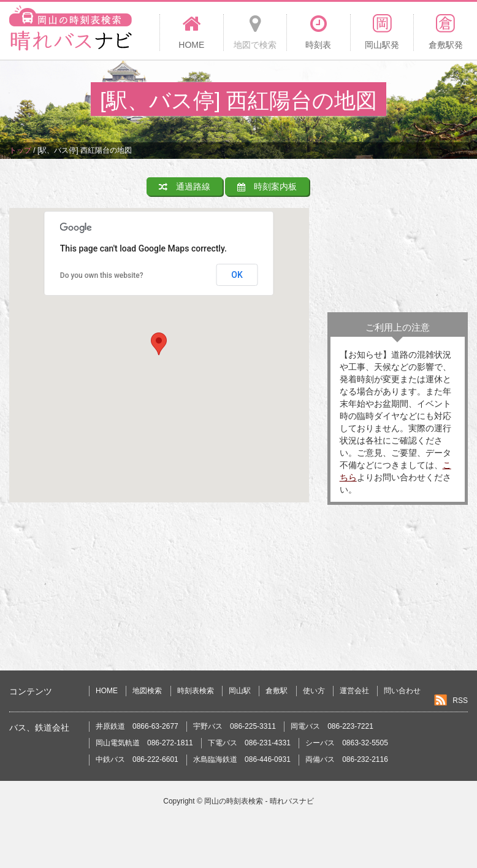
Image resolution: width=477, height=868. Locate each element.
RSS (460, 701)
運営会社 (354, 691)
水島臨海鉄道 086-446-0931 (242, 759)
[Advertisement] (398, 239)
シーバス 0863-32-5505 (347, 743)
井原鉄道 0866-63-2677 (137, 726)
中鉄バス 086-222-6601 (137, 759)
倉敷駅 (277, 691)
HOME (107, 691)
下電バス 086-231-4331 (249, 743)
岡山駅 (240, 691)
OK (237, 275)
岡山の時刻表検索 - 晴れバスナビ (259, 801)
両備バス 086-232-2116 (347, 759)
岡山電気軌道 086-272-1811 (144, 743)
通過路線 (185, 186)
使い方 (314, 691)
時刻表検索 (196, 691)
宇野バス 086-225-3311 (235, 726)
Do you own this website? (102, 275)
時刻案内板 (267, 186)
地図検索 (147, 691)
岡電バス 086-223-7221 (332, 726)
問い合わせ (402, 691)
